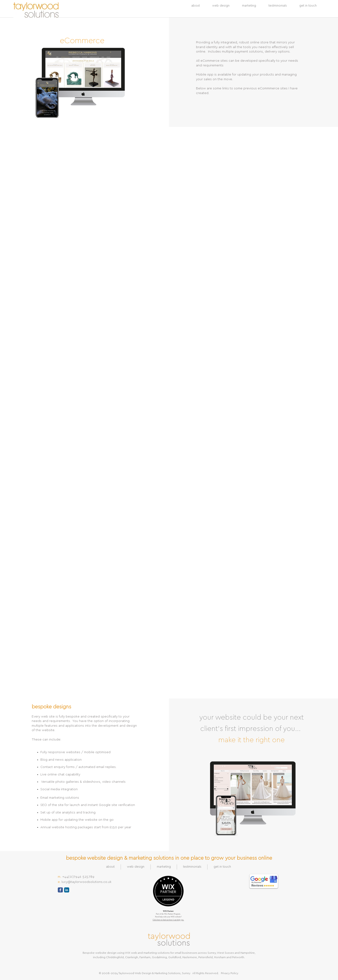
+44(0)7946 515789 (79, 877)
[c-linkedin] (67, 890)
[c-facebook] (60, 890)
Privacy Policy (230, 973)
